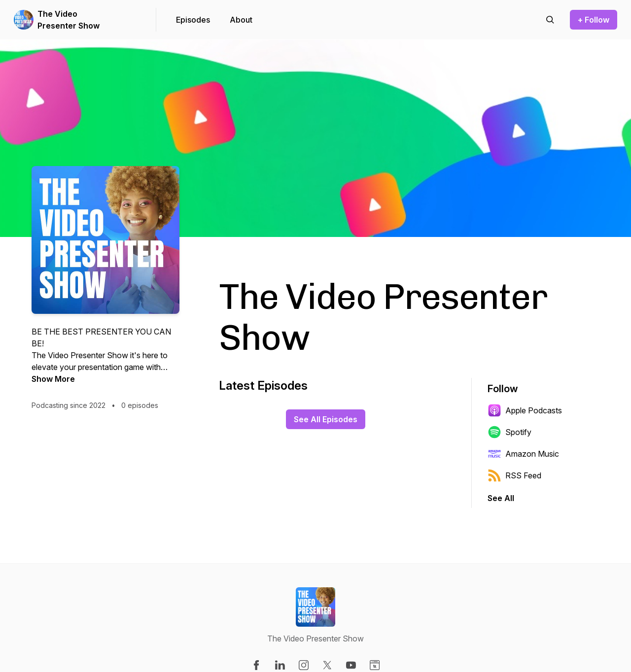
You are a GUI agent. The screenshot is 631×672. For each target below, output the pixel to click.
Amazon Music (523, 454)
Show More (53, 379)
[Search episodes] (550, 20)
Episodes (193, 20)
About (241, 20)
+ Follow (594, 20)
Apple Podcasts (525, 410)
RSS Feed (514, 475)
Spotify (509, 432)
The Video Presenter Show (69, 20)
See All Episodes (326, 419)
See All (501, 498)
